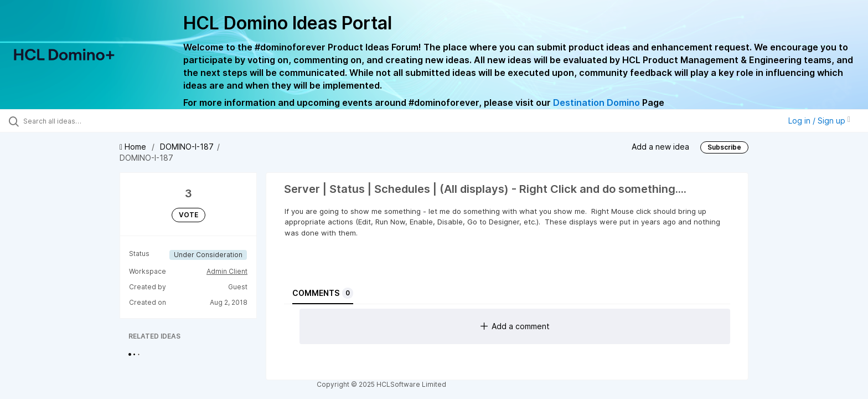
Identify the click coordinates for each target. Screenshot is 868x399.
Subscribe (724, 147)
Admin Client (227, 271)
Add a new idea (660, 147)
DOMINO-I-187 (187, 147)
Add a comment (515, 326)
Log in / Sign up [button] (819, 121)
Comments (323, 293)
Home (134, 147)
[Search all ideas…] (101, 121)
